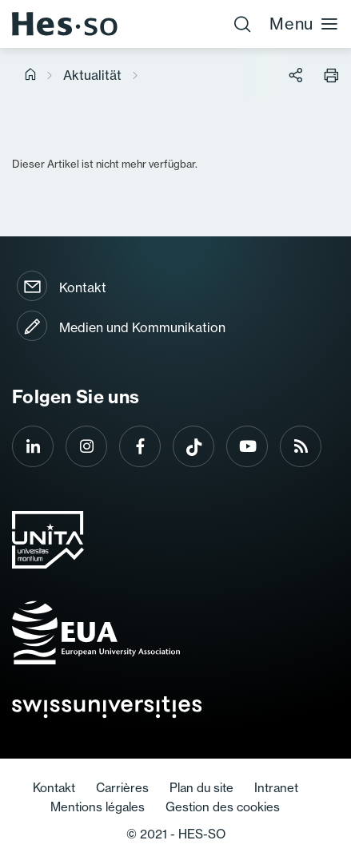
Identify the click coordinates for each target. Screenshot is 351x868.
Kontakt (83, 287)
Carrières (122, 788)
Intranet (276, 788)
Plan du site (201, 788)
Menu (304, 24)
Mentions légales (98, 807)
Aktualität (92, 75)
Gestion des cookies (223, 807)
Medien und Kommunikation (142, 327)
